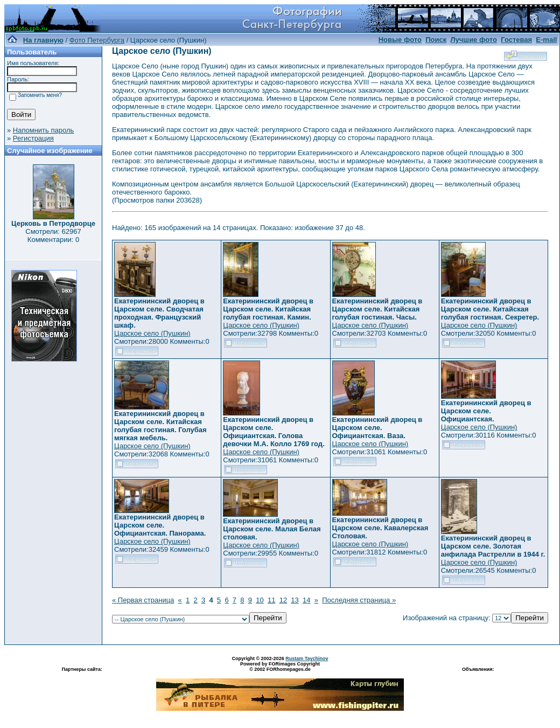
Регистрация (33, 138)
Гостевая (516, 40)
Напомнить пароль (43, 130)
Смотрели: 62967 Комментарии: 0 (53, 235)
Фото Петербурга (97, 40)
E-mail (546, 40)
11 (271, 600)
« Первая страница (143, 600)
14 (306, 600)
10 (260, 600)
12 (283, 600)
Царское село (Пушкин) (152, 333)
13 (295, 600)
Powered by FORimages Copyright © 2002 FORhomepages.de (280, 667)
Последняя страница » (359, 600)
